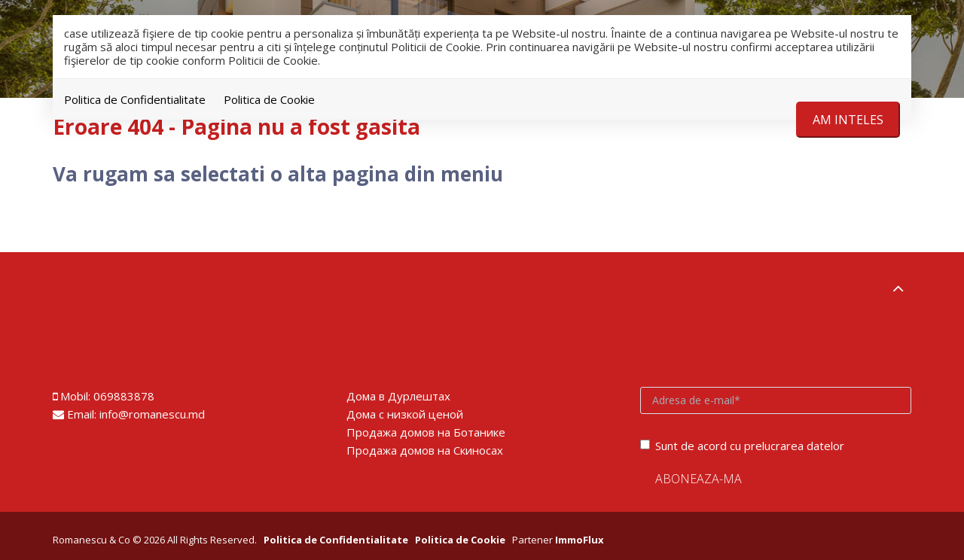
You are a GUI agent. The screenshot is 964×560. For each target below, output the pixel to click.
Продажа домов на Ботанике (426, 432)
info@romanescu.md (152, 414)
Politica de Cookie (269, 99)
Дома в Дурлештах (398, 396)
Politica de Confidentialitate (135, 99)
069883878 (124, 396)
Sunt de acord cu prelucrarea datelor (742, 446)
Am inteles (848, 120)
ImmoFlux (580, 540)
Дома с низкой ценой (405, 414)
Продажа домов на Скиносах (425, 450)
